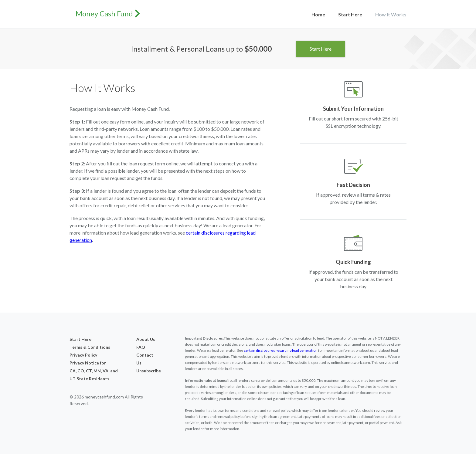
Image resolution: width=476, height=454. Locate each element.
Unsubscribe (146, 371)
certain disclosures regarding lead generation (281, 350)
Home (318, 14)
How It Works (391, 14)
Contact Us (145, 359)
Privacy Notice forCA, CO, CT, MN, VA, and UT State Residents (94, 371)
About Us (146, 339)
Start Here (350, 14)
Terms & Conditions (90, 347)
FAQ (141, 347)
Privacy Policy (83, 355)
